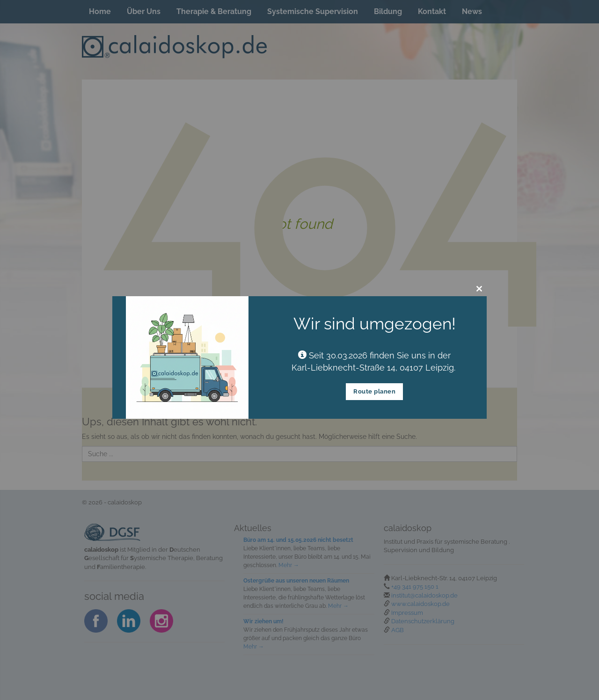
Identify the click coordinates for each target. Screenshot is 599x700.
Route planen (374, 391)
